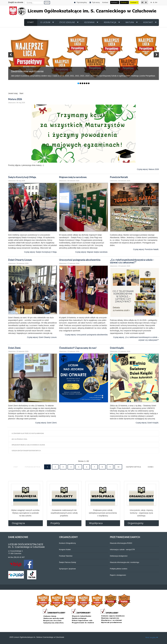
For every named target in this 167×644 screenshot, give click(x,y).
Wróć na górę (152, 637)
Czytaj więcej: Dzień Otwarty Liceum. (42, 337)
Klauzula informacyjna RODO (121, 543)
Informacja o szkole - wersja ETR (122, 550)
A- (151, 2)
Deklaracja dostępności (119, 556)
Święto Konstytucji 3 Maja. (22, 177)
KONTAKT (148, 22)
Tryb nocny (95, 3)
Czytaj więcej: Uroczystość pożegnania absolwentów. (87, 335)
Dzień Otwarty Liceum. (20, 260)
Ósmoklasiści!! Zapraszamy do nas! (78, 348)
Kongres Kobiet (65, 550)
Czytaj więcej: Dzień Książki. (147, 423)
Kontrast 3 (134, 2)
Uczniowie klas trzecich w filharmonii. (28, 433)
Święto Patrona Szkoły (68, 562)
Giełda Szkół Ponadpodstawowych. (26, 451)
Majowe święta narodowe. (73, 177)
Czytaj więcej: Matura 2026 (148, 169)
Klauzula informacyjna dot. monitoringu (125, 562)
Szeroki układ (146, 2)
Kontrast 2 (124, 2)
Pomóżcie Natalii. (119, 177)
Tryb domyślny (80, 3)
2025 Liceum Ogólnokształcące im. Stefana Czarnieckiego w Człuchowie (37, 637)
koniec (151, 467)
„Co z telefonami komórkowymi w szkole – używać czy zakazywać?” (132, 261)
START (31, 22)
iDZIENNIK (89, 22)
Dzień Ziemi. (15, 348)
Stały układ (142, 2)
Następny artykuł (133, 467)
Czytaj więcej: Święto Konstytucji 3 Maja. (41, 252)
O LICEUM (45, 22)
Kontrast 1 (115, 2)
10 (118, 467)
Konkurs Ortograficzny (68, 543)
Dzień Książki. (117, 348)
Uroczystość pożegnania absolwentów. (80, 260)
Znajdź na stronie (16, 2)
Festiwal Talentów (66, 556)
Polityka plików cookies (119, 569)
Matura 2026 (15, 99)
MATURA (130, 22)
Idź (47, 3)
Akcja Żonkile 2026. (20, 439)
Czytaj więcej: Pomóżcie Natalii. (146, 249)
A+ (156, 2)
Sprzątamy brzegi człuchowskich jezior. (28, 445)
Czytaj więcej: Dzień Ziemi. (46, 423)
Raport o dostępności (118, 575)
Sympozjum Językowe (68, 569)
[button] (11, 55)
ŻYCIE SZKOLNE (67, 22)
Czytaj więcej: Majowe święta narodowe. (92, 252)
